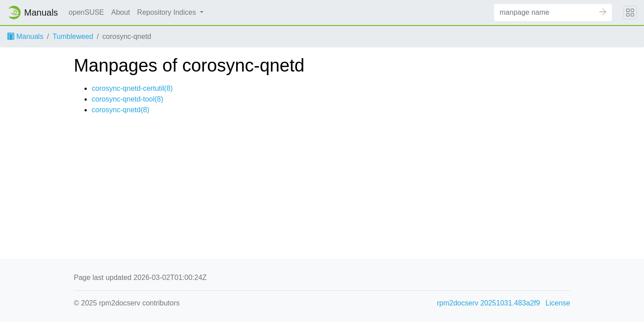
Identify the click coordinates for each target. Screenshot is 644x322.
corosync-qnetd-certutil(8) (132, 88)
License (558, 303)
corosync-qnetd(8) (121, 110)
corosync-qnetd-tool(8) (127, 99)
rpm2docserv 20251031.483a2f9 (488, 303)
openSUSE (87, 12)
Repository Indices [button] (168, 12)
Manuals (25, 36)
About (121, 12)
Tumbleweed (73, 36)
